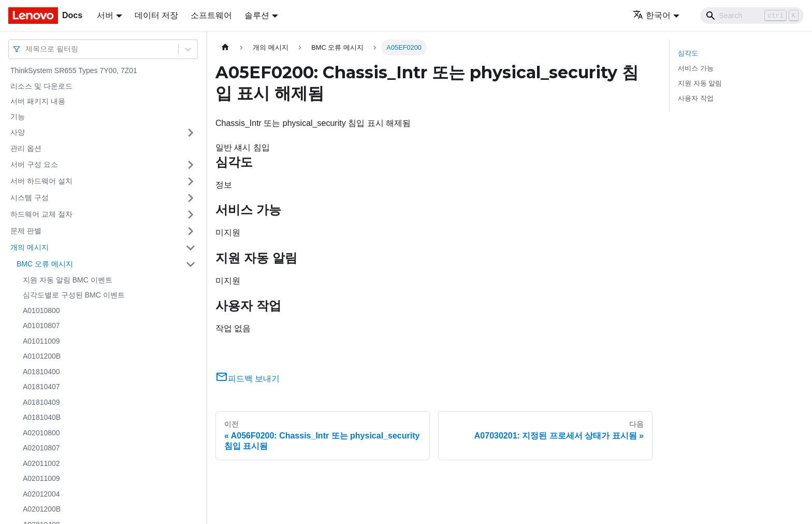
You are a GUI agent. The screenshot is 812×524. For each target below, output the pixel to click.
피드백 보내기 (248, 379)
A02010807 (41, 448)
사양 (18, 132)
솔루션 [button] (257, 15)
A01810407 (41, 387)
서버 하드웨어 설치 (41, 181)
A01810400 (41, 372)
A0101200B (42, 356)
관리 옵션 (26, 148)
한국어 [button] (652, 15)
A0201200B (42, 509)
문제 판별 (26, 231)
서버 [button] (105, 15)
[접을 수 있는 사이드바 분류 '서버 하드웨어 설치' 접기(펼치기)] (191, 181)
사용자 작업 (696, 98)
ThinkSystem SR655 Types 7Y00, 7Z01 (74, 70)
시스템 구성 (30, 197)
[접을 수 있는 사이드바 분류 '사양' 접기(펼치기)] (191, 133)
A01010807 (41, 325)
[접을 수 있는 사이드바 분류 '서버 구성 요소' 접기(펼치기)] (191, 165)
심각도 (688, 53)
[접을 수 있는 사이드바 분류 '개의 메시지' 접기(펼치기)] (191, 248)
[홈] (225, 47)
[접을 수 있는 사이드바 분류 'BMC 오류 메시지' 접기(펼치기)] (191, 264)
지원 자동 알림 (700, 83)
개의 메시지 (30, 247)
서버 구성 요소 (34, 164)
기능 (18, 117)
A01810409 (41, 402)
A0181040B (42, 417)
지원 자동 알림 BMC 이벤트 (68, 280)
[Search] (752, 16)
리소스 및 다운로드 (41, 86)
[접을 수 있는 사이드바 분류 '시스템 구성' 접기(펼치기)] (191, 198)
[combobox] (26, 49)
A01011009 (41, 341)
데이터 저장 (156, 15)
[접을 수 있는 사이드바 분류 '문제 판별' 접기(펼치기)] (191, 231)
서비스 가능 (696, 68)
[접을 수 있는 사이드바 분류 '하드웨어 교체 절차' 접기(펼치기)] (191, 215)
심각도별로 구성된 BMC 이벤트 (74, 295)
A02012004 (41, 494)
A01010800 (41, 310)
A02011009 (41, 478)
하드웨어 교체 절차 (41, 214)
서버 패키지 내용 (38, 101)
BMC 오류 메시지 (45, 264)
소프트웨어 (211, 15)
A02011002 (41, 463)
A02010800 (41, 433)
